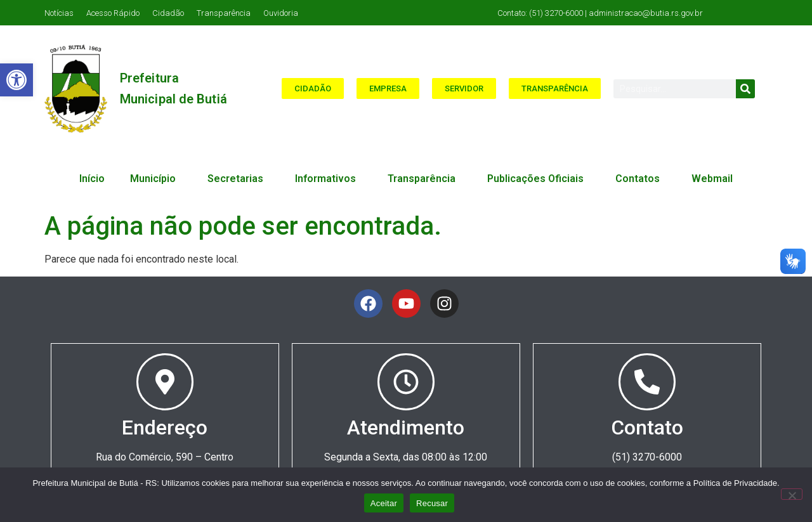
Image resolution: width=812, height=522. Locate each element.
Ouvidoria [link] (281, 13)
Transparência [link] (224, 13)
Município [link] (156, 179)
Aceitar (384, 503)
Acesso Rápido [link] (113, 13)
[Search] (745, 89)
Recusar (432, 503)
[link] (16, 80)
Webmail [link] (712, 179)
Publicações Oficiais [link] (539, 179)
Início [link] (92, 179)
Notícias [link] (59, 13)
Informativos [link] (329, 179)
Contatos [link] (641, 179)
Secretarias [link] (239, 179)
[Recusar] (792, 494)
